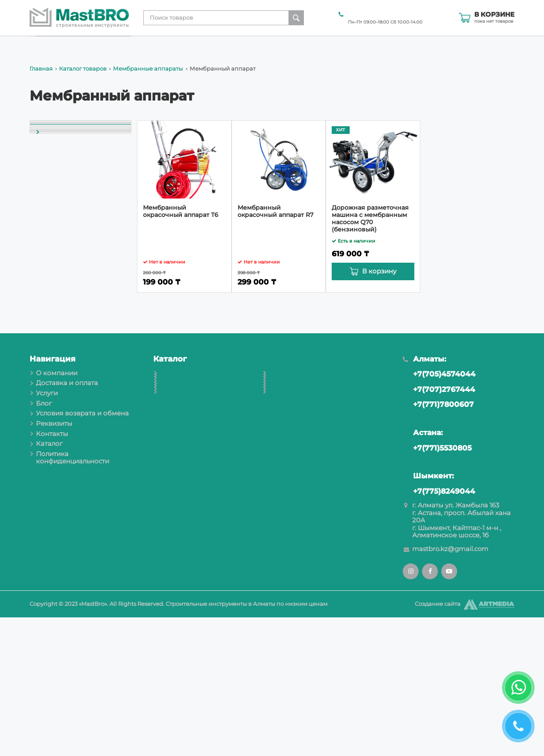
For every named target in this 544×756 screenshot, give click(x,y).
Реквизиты (423, 45)
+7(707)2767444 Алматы (381, 14)
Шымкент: (428, 615)
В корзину (379, 271)
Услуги (265, 45)
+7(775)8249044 (439, 630)
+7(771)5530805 (437, 586)
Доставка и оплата (216, 45)
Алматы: (424, 498)
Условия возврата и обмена (353, 45)
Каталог (502, 45)
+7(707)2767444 (439, 528)
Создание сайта (438, 743)
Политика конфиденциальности (73, 596)
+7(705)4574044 (439, 513)
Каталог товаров (83, 69)
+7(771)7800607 (438, 543)
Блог (292, 45)
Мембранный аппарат (73, 282)
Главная (41, 69)
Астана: (422, 571)
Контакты (465, 45)
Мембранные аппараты (148, 69)
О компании (157, 45)
